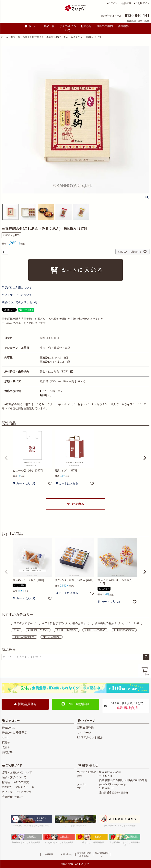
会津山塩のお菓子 (106, 623)
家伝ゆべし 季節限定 (14, 733)
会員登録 (126, 3)
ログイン (113, 3)
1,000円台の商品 (124, 630)
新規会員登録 (25, 704)
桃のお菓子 (79, 623)
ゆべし (6, 738)
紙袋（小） (47, 395)
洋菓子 (6, 747)
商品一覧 (49, 26)
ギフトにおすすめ (53, 623)
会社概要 (123, 26)
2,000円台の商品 (95, 630)
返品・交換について (14, 777)
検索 (146, 657)
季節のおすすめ (23, 623)
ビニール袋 (132, 623)
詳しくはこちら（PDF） (57, 372)
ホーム (31, 26)
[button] (6, 458)
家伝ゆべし (8, 728)
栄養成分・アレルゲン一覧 (18, 787)
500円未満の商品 (24, 637)
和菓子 (26, 37)
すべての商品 (75, 504)
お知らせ (86, 26)
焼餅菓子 (37, 37)
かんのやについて (68, 28)
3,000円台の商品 (67, 630)
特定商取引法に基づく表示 (84, 854)
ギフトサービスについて (17, 792)
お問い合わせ (89, 765)
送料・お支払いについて (17, 772)
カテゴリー (13, 721)
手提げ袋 (7, 752)
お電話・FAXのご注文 (15, 782)
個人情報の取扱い (102, 854)
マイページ (88, 721)
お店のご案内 (105, 26)
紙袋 (17, 630)
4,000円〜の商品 (38, 630)
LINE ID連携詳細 (75, 704)
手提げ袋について (13, 797)
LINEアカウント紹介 (90, 738)
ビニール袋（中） (52, 391)
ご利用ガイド (142, 3)
